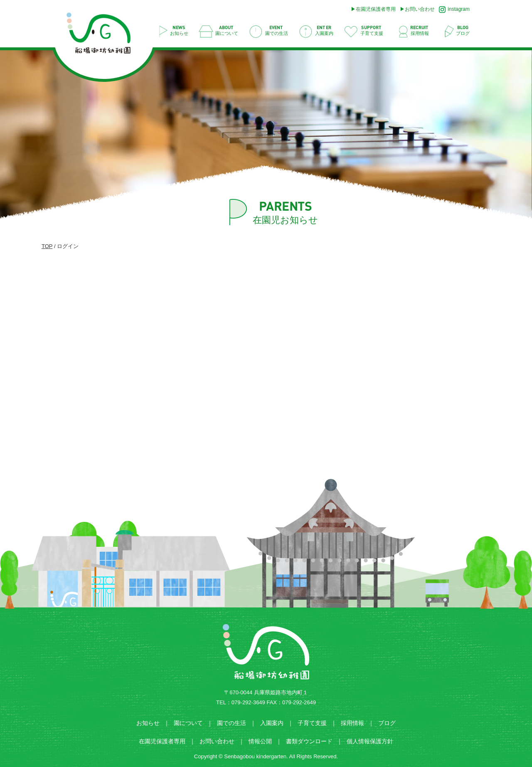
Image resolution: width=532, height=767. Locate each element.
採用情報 (352, 723)
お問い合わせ (420, 9)
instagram (454, 10)
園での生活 (232, 723)
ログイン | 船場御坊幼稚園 (103, 36)
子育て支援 (312, 723)
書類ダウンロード (309, 741)
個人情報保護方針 (370, 741)
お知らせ (148, 723)
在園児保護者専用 (376, 9)
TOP (47, 246)
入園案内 (272, 723)
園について (188, 723)
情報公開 (260, 741)
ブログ (387, 723)
